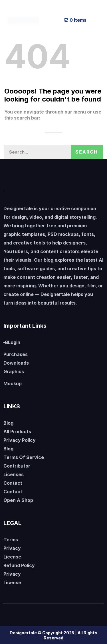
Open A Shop (18, 500)
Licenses (14, 474)
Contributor (17, 466)
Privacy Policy (20, 440)
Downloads (16, 363)
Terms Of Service (24, 457)
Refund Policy (19, 565)
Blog (8, 423)
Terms (11, 540)
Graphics (14, 371)
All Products (17, 432)
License (12, 557)
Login (12, 342)
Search (87, 152)
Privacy (12, 548)
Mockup (13, 383)
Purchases (16, 354)
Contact (13, 483)
